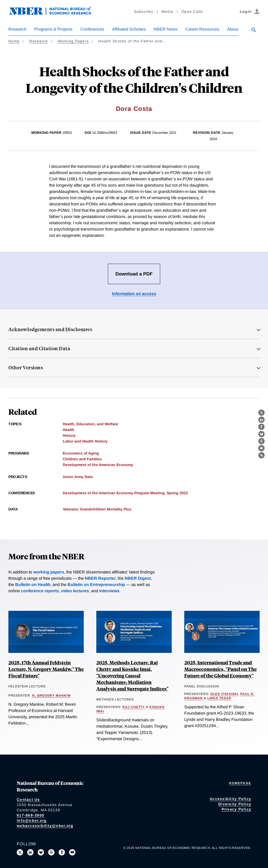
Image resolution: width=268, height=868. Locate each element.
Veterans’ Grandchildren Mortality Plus (97, 509)
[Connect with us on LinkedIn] (30, 852)
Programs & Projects (53, 29)
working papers (49, 572)
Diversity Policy (235, 804)
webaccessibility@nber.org (45, 826)
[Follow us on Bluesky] (41, 852)
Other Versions (26, 367)
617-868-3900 (30, 815)
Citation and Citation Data (39, 348)
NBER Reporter (100, 578)
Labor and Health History (85, 441)
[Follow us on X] (20, 852)
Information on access (134, 294)
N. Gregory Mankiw (51, 695)
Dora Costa (134, 109)
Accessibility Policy (230, 799)
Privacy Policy (237, 809)
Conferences (92, 29)
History (69, 435)
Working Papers (73, 41)
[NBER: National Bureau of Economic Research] (54, 14)
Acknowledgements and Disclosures (50, 329)
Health (69, 430)
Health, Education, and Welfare (90, 424)
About (233, 29)
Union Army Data (78, 477)
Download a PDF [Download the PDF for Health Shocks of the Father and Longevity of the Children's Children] (134, 274)
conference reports (40, 591)
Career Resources (202, 29)
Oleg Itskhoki (224, 694)
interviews (109, 591)
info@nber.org (32, 820)
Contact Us (28, 800)
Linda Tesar (219, 698)
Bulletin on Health (33, 585)
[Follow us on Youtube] (72, 852)
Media (167, 12)
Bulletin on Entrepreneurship (96, 585)
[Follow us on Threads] (51, 852)
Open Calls (192, 12)
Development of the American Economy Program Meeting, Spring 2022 (125, 493)
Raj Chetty (134, 707)
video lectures (75, 591)
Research (17, 29)
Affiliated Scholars (129, 29)
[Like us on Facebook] (62, 852)
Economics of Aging (81, 453)
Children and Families (82, 459)
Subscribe (144, 12)
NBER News (166, 29)
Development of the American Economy (98, 465)
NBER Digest (138, 578)
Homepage (240, 783)
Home (14, 41)
